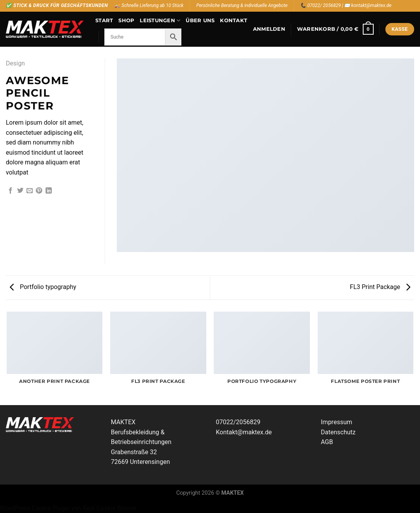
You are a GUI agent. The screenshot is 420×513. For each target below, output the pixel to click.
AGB (327, 442)
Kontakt (234, 20)
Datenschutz (338, 432)
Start (104, 20)
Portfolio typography (43, 287)
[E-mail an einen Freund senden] (30, 191)
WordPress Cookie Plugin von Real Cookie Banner (68, 508)
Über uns (200, 20)
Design (15, 63)
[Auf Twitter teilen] (20, 191)
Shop (126, 20)
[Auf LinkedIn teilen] (49, 191)
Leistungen (160, 20)
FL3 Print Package (380, 287)
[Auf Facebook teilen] (11, 191)
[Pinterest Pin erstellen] (39, 191)
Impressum (337, 422)
